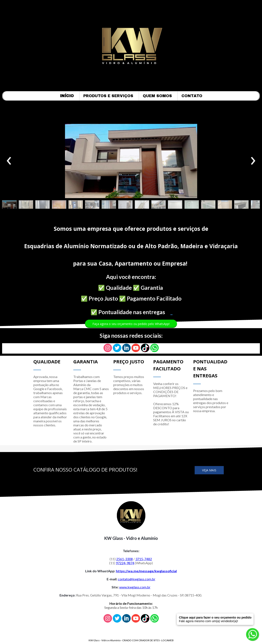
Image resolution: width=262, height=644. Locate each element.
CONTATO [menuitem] (192, 96)
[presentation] (9, 161)
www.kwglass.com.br (135, 587)
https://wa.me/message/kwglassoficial (146, 571)
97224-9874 (125, 563)
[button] (9, 206)
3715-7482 (144, 559)
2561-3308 (125, 559)
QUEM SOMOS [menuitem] (157, 96)
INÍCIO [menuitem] (67, 96)
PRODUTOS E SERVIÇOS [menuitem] (108, 96)
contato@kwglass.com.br (137, 579)
